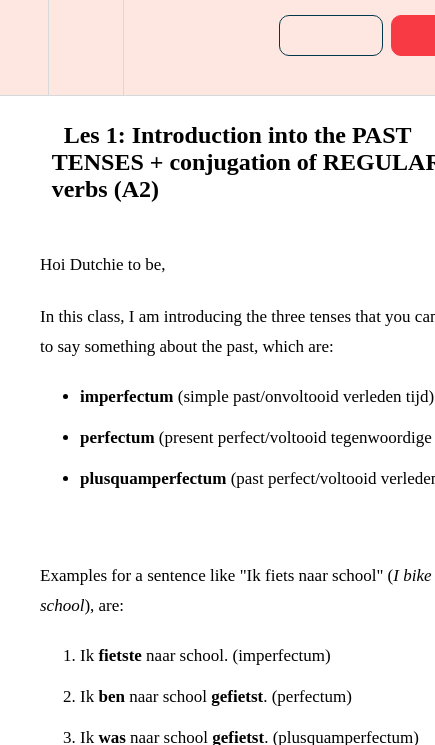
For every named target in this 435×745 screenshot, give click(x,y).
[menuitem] (85, 47)
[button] (24, 47)
